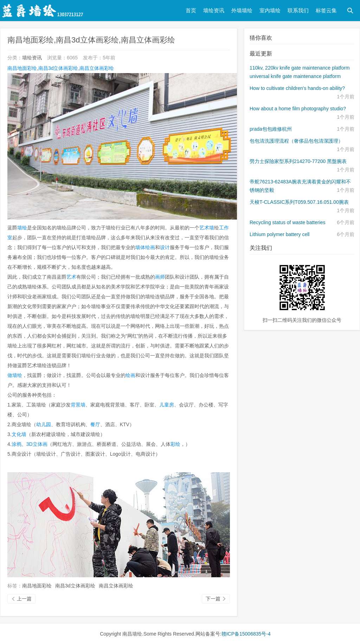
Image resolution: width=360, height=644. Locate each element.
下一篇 (216, 599)
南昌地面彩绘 (22, 68)
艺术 (71, 277)
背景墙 (78, 405)
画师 (160, 277)
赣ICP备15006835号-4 (246, 634)
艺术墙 (207, 228)
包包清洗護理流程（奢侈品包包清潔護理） (296, 141)
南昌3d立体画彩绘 (58, 68)
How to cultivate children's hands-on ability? (297, 88)
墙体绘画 (145, 247)
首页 (191, 10)
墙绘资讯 (214, 10)
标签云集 (326, 10)
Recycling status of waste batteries (288, 222)
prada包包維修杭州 (271, 129)
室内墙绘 (270, 10)
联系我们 (298, 10)
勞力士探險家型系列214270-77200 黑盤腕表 (298, 161)
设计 (165, 247)
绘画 (130, 375)
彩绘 (175, 444)
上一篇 (21, 599)
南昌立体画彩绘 (97, 68)
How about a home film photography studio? (298, 109)
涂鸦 (17, 444)
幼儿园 (44, 424)
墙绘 (22, 228)
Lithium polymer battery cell (279, 234)
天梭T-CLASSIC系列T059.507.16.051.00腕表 (299, 202)
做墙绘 (15, 375)
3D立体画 (37, 444)
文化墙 (19, 434)
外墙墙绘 (242, 10)
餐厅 (95, 424)
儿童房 (167, 405)
